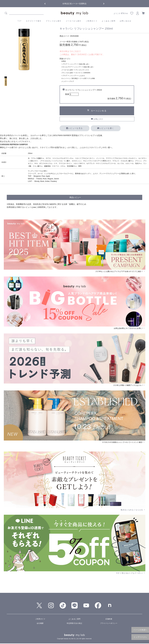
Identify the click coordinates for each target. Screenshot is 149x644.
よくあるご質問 (109, 21)
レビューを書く (106, 128)
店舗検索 (109, 619)
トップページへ (140, 637)
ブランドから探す (54, 21)
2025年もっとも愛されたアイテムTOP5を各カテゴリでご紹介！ (120, 271)
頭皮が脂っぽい (84, 64)
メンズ (64, 81)
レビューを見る (74, 128)
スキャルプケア (67, 67)
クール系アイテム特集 (87, 78)
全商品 (64, 61)
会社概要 (40, 623)
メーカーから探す (74, 21)
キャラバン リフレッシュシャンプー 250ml (98, 95)
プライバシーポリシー (109, 623)
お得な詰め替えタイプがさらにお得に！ (130, 328)
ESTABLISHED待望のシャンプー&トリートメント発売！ (124, 442)
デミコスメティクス (82, 70)
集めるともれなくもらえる (133, 510)
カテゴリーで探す (34, 21)
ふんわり (82, 76)
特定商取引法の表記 (74, 623)
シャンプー (73, 64)
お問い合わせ (126, 21)
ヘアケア (64, 64)
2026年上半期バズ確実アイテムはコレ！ (129, 385)
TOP (20, 21)
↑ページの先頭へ (140, 630)
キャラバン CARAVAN (83, 73)
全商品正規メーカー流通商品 (74, 4)
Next (102, 3)
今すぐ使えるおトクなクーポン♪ (131, 573)
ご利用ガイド (92, 21)
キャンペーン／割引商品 (70, 78)
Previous (47, 3)
